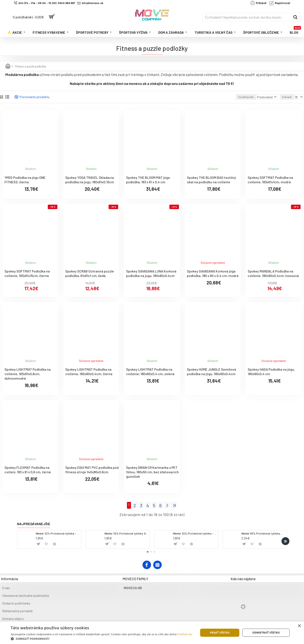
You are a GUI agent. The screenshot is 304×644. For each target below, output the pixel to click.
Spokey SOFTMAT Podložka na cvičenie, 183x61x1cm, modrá (270, 180)
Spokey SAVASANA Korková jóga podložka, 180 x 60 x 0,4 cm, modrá (213, 273)
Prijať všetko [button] (220, 633)
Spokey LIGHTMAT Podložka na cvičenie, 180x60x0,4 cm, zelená (150, 372)
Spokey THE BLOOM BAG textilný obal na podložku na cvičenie (211, 180)
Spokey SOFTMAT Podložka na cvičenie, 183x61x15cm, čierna (27, 273)
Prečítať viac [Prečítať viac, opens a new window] (185, 634)
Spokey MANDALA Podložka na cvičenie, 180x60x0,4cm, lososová (273, 273)
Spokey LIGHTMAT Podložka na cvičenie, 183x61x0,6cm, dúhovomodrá (28, 374)
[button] (285, 540)
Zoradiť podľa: (240, 97)
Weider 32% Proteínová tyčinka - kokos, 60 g (58, 532)
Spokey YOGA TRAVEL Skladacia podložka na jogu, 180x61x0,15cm (90, 180)
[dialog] (152, 633)
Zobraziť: (288, 97)
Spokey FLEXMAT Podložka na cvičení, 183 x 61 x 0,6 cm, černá (28, 470)
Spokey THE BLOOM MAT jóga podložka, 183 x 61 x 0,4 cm (148, 180)
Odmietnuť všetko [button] (266, 633)
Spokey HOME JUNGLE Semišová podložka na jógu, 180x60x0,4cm (212, 372)
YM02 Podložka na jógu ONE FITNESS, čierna (25, 180)
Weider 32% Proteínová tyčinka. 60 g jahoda (126, 532)
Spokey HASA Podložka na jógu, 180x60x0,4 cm (271, 372)
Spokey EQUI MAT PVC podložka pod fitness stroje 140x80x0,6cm (92, 470)
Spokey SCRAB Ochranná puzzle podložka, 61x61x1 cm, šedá (90, 273)
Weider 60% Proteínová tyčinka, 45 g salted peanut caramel (263, 532)
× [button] (299, 626)
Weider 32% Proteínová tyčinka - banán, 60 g (195, 532)
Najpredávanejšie (34, 523)
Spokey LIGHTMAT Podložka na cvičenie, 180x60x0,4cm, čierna (89, 372)
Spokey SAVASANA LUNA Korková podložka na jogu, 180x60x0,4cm (151, 273)
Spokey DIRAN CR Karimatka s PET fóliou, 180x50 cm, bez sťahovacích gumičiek (152, 472)
